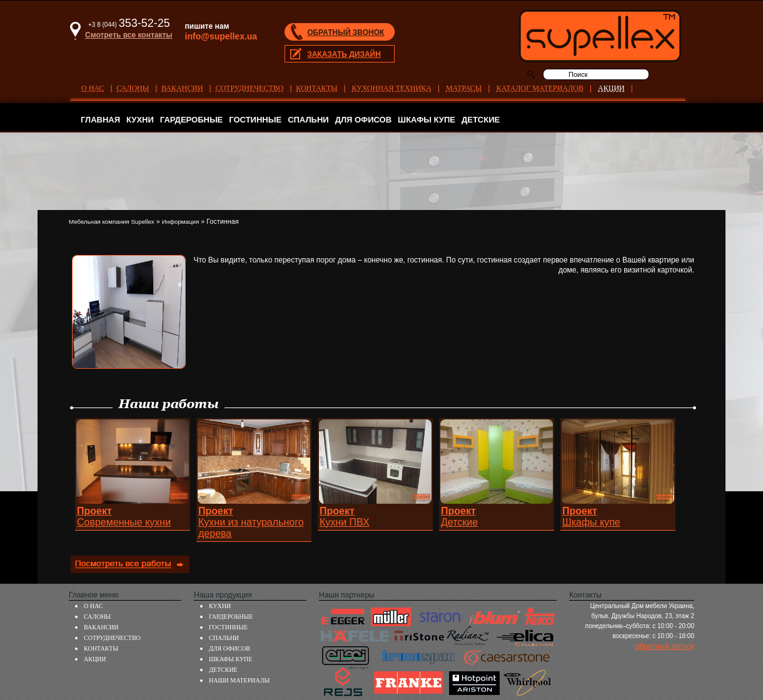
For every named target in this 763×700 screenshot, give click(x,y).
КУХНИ (140, 120)
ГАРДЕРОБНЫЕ (191, 120)
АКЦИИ (611, 88)
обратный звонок (665, 646)
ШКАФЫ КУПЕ (427, 120)
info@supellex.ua (221, 36)
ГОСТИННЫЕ (255, 120)
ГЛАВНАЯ (100, 120)
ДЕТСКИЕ (481, 120)
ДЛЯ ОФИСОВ (363, 120)
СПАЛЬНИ (308, 120)
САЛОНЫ (133, 88)
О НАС (93, 88)
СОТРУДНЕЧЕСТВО (249, 88)
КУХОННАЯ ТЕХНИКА (392, 88)
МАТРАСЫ (464, 88)
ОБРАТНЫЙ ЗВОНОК (346, 32)
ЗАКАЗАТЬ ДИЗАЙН (344, 54)
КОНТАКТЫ (316, 88)
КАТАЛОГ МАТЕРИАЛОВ (540, 88)
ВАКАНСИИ (182, 88)
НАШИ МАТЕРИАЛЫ (239, 680)
